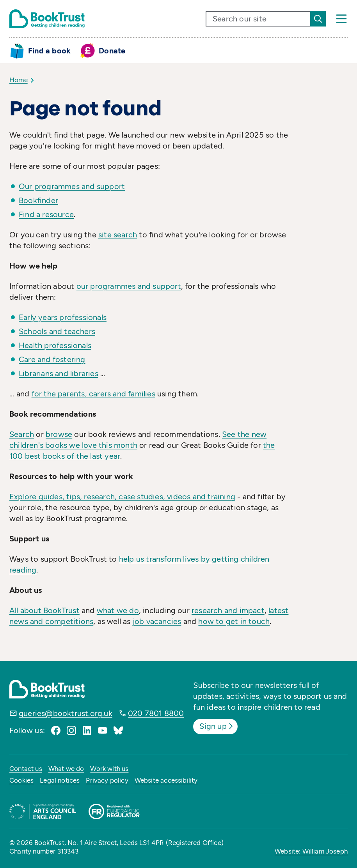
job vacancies (157, 621)
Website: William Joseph (311, 851)
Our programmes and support (72, 186)
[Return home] (47, 19)
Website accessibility (166, 780)
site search (118, 235)
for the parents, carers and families (93, 394)
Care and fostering (52, 359)
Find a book (49, 51)
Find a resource (46, 214)
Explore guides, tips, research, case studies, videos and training (122, 497)
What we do (66, 769)
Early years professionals (63, 317)
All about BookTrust (44, 610)
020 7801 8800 (156, 713)
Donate (112, 51)
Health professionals (55, 345)
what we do (118, 610)
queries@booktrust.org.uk (66, 713)
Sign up (217, 726)
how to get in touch (234, 621)
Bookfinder (38, 200)
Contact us (26, 769)
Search (22, 434)
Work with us (109, 769)
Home (19, 80)
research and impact (228, 610)
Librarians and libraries (59, 373)
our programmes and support (129, 286)
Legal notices (60, 780)
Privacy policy (107, 780)
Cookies (21, 780)
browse (59, 434)
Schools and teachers (57, 331)
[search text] (258, 19)
